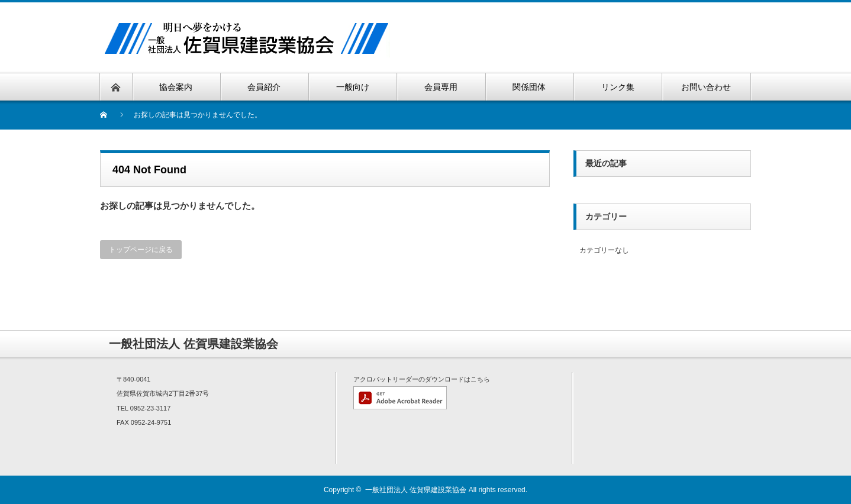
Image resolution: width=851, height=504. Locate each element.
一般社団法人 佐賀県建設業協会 (416, 490)
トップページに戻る (141, 250)
